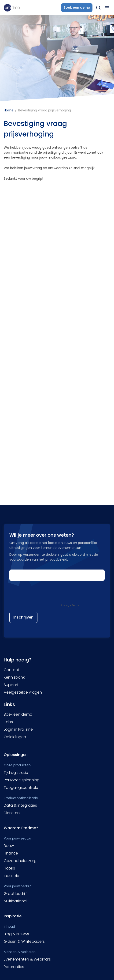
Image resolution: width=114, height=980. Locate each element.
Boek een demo (18, 714)
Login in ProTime (18, 729)
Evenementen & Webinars (27, 959)
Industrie (11, 876)
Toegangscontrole (21, 788)
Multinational (15, 901)
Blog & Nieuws (16, 934)
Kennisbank (14, 677)
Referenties (14, 967)
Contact (11, 670)
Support (11, 685)
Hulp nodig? (18, 660)
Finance (11, 853)
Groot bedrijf (15, 894)
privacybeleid (56, 559)
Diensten (12, 813)
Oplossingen (16, 755)
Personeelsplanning (22, 780)
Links (9, 704)
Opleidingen (15, 737)
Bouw (9, 846)
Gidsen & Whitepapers (24, 941)
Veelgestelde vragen (23, 692)
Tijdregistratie (16, 773)
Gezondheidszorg (20, 861)
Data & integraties (20, 805)
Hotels (9, 868)
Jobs (8, 722)
